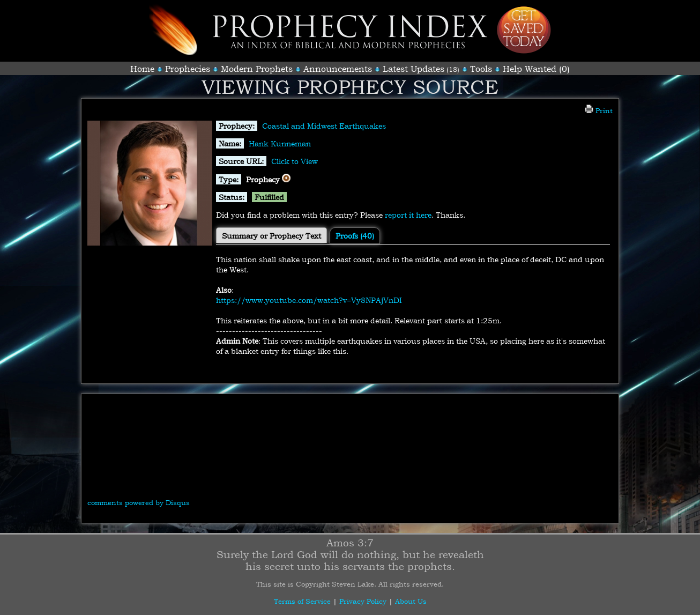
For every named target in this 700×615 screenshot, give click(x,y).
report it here (408, 215)
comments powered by (139, 502)
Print (599, 110)
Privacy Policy (363, 601)
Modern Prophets (257, 69)
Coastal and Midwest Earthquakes (324, 126)
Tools (481, 69)
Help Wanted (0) (536, 69)
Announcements (338, 69)
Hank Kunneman (280, 143)
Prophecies (188, 69)
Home (142, 69)
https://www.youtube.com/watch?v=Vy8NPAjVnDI (309, 300)
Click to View (295, 161)
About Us (411, 601)
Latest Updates (414, 69)
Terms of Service (302, 601)
